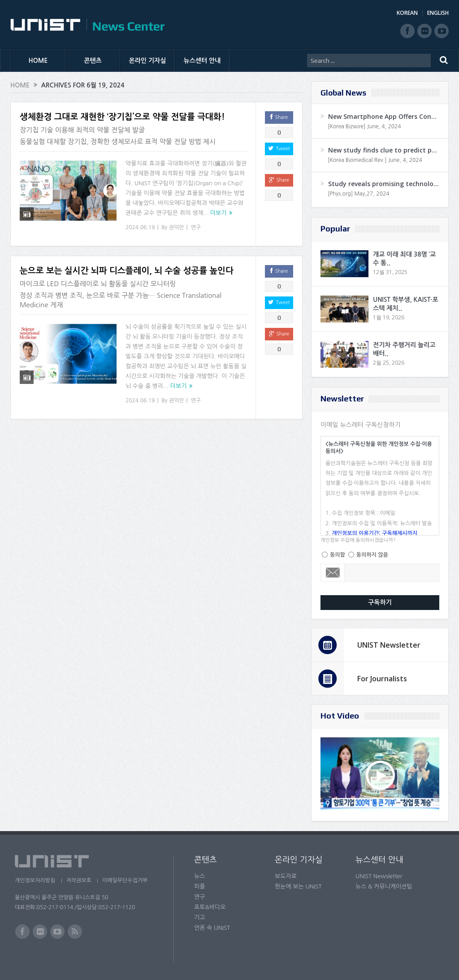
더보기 (219, 213)
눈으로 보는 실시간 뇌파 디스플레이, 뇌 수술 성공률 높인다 (127, 271)
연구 (196, 227)
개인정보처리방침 (35, 880)
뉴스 (199, 876)
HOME (38, 61)
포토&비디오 (210, 907)
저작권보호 (79, 880)
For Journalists (382, 679)
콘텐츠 (93, 61)
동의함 (338, 555)
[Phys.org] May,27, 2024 (358, 194)
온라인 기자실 (148, 61)
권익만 (177, 227)
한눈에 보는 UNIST (298, 886)
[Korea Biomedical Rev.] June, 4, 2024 (375, 160)
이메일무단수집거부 (126, 880)
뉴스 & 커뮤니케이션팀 (384, 886)
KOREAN (407, 13)
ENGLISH (438, 13)
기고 (199, 917)
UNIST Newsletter (389, 645)
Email (333, 573)
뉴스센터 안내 (202, 61)
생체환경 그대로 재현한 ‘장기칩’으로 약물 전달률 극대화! (122, 117)
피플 (199, 886)
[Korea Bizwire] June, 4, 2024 (364, 126)
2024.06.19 (140, 227)
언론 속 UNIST (212, 928)
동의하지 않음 (372, 555)
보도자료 (286, 876)
